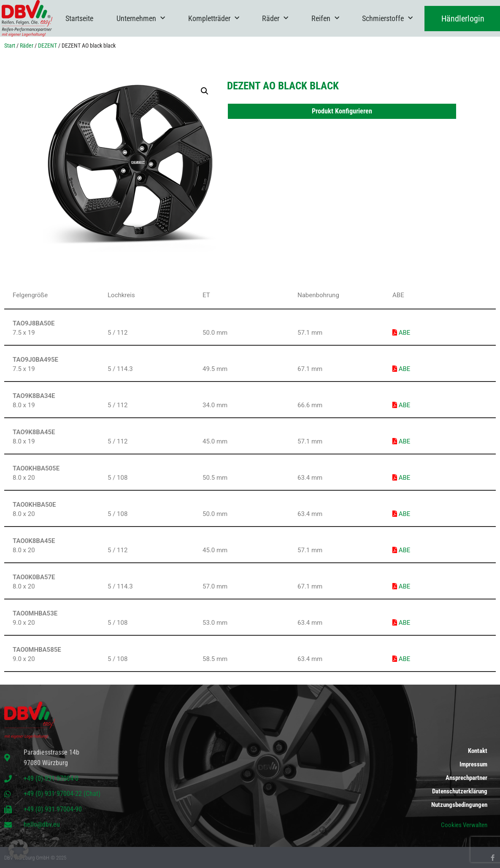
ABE (401, 333)
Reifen (325, 18)
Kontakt (478, 751)
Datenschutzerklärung (460, 791)
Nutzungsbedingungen (459, 805)
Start (10, 46)
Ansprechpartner (466, 778)
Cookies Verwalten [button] (464, 825)
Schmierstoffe (387, 18)
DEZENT (47, 46)
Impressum (473, 764)
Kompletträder (214, 18)
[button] (205, 91)
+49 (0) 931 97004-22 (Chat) (62, 794)
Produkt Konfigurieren (342, 111)
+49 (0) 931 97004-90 (53, 809)
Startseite (79, 18)
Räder (275, 18)
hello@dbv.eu (42, 824)
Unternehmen (141, 18)
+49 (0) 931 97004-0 (51, 778)
